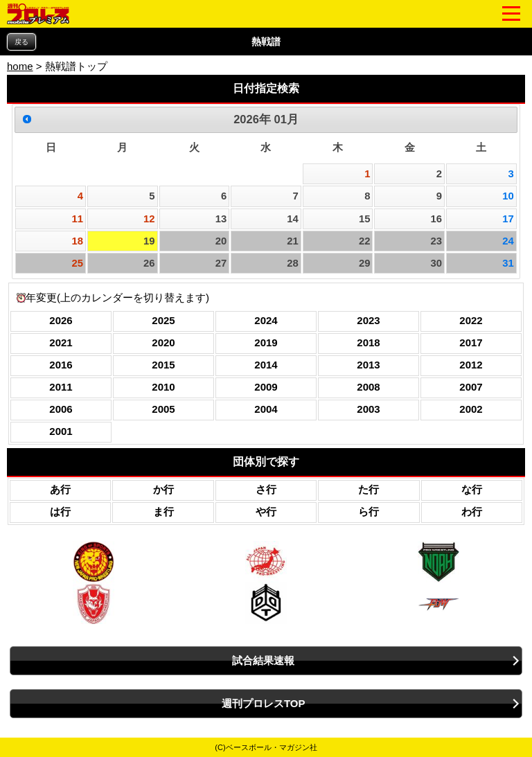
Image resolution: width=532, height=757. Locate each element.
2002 (471, 409)
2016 (61, 365)
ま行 (163, 511)
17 (508, 219)
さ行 (266, 489)
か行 (163, 489)
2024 (266, 320)
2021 (61, 342)
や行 (266, 511)
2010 (163, 387)
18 (77, 241)
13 (221, 219)
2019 (266, 342)
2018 (368, 342)
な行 (472, 489)
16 (437, 219)
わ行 (472, 511)
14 (293, 219)
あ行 (60, 489)
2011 (61, 387)
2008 (368, 387)
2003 (368, 409)
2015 (163, 365)
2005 (163, 409)
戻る (21, 42)
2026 (61, 320)
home (20, 66)
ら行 (369, 511)
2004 (266, 409)
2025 (163, 320)
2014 (266, 365)
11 (77, 219)
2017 (471, 342)
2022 (471, 320)
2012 (471, 365)
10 (508, 196)
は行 (60, 511)
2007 (471, 387)
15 (365, 219)
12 (149, 219)
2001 (61, 431)
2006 (61, 409)
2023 (368, 320)
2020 (163, 342)
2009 (266, 387)
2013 (368, 365)
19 (149, 241)
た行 (369, 489)
